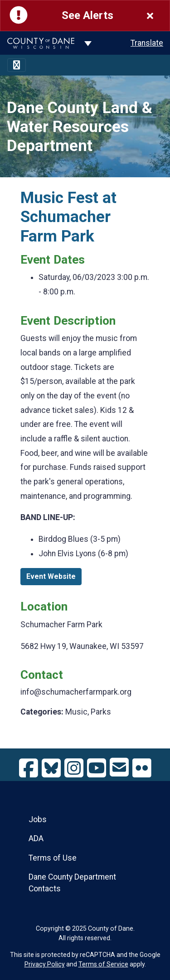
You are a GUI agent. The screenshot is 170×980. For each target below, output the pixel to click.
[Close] (150, 16)
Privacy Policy (45, 964)
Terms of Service (103, 964)
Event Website (51, 576)
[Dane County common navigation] (88, 43)
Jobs (38, 819)
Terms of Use (53, 858)
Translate (147, 43)
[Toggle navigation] (17, 65)
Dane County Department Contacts (72, 883)
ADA (36, 838)
